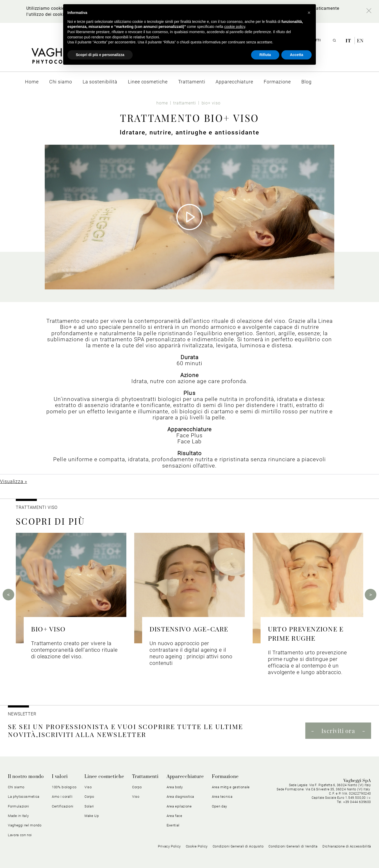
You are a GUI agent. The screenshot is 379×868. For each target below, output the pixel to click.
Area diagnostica (180, 797)
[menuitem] (32, 82)
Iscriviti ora (338, 731)
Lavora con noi (20, 835)
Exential (173, 825)
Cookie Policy (197, 846)
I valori (60, 777)
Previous (8, 595)
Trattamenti (145, 777)
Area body (175, 787)
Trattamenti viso (37, 507)
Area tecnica (222, 797)
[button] (309, 13)
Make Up (92, 816)
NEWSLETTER (22, 714)
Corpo (89, 797)
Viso (88, 787)
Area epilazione (179, 806)
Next (371, 595)
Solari (89, 806)
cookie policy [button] (235, 27)
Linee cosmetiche (104, 777)
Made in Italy (18, 816)
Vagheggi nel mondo (25, 825)
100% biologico (64, 787)
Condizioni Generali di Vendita (293, 846)
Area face (174, 816)
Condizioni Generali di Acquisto (238, 846)
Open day (220, 806)
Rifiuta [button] (265, 55)
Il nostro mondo (26, 777)
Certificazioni (63, 806)
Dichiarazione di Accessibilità (347, 846)
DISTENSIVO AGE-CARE (189, 629)
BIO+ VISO (48, 629)
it (349, 41)
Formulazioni (19, 806)
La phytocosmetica (24, 797)
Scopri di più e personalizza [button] (100, 55)
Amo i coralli (62, 797)
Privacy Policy (169, 846)
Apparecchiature (185, 777)
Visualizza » (14, 481)
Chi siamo (16, 787)
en (360, 41)
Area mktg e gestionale (231, 787)
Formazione (225, 777)
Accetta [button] (296, 55)
